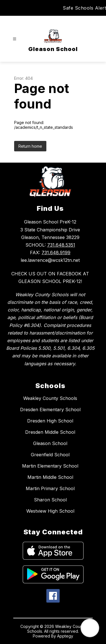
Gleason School (50, 443)
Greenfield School (50, 455)
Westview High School (50, 511)
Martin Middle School (50, 477)
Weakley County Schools (50, 398)
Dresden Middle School (50, 432)
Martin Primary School (50, 488)
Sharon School (50, 500)
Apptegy (65, 636)
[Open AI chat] (90, 628)
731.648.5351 (61, 245)
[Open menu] (15, 39)
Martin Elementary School (50, 466)
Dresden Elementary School (50, 410)
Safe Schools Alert (84, 8)
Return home (30, 146)
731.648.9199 (56, 253)
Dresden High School (50, 421)
